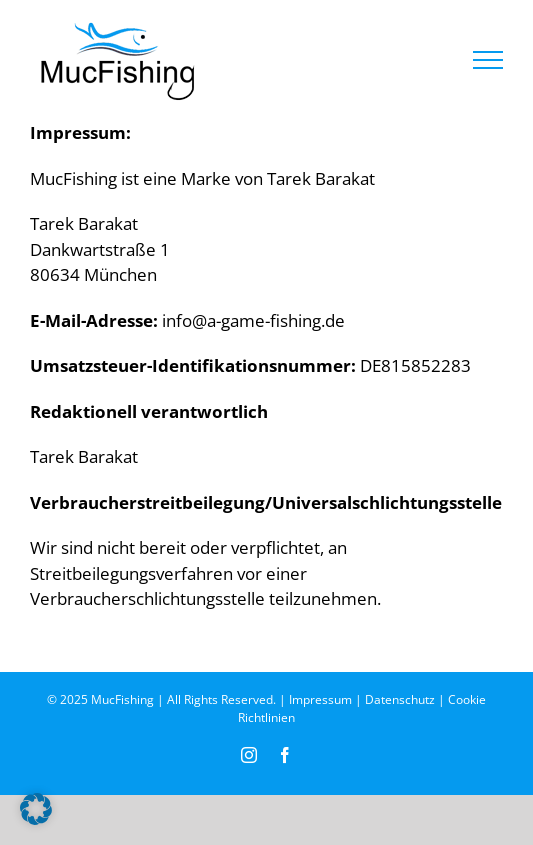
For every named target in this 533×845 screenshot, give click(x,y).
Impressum (320, 699)
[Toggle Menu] (488, 60)
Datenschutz (400, 699)
